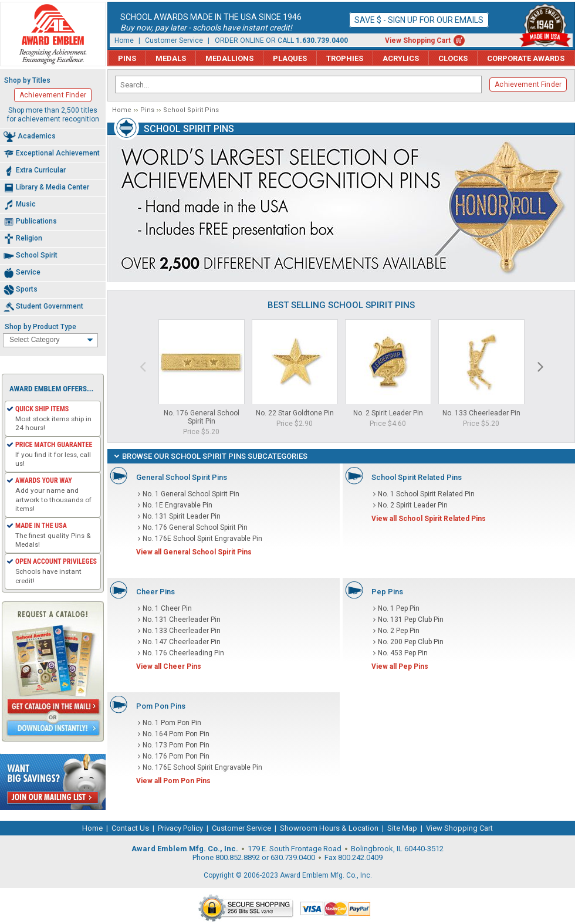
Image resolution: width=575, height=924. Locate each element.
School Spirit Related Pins (417, 477)
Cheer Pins (155, 592)
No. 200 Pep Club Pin (411, 642)
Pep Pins (387, 592)
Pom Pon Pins (161, 706)
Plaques (290, 58)
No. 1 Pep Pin (399, 608)
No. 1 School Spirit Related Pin (426, 494)
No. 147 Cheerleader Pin (182, 642)
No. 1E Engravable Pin (177, 505)
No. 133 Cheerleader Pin (481, 413)
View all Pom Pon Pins (173, 781)
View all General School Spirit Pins (194, 552)
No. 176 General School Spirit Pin (202, 417)
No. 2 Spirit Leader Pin (388, 413)
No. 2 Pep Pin (399, 631)
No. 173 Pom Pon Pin (176, 745)
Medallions (229, 58)
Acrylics (401, 58)
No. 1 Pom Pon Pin (172, 723)
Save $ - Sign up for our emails (419, 20)
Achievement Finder (528, 84)
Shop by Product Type (40, 327)
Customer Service (174, 40)
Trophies (345, 58)
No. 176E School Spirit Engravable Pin (202, 539)
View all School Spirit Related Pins (429, 519)
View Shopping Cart (418, 40)
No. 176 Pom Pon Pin (176, 756)
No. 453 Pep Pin (403, 653)
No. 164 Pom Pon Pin (176, 734)
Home (124, 40)
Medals (171, 58)
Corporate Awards (526, 58)
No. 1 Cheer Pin (167, 608)
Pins (127, 58)
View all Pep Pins (400, 666)
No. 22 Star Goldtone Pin (295, 413)
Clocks (453, 58)
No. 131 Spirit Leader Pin (182, 516)
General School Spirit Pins (182, 477)
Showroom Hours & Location (329, 828)
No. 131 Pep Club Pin (411, 620)
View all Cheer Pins (169, 666)
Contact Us (130, 828)
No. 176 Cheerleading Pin (183, 653)
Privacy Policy (180, 828)
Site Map (402, 828)
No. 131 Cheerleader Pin (182, 620)
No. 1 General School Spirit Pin (191, 494)
